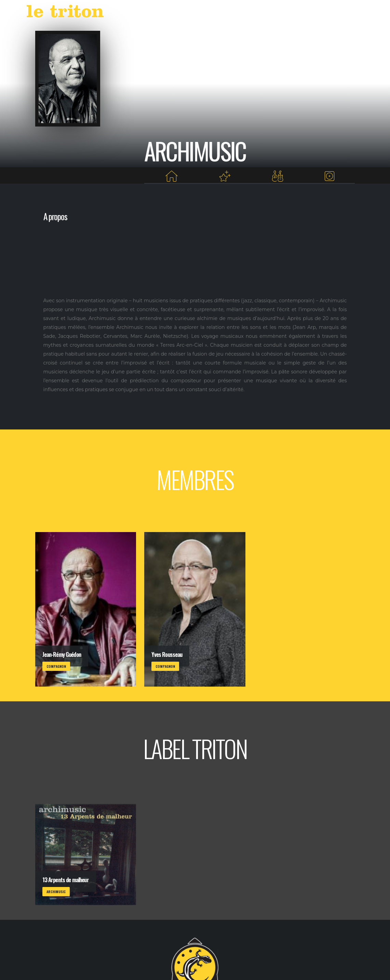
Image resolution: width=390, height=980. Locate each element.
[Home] (171, 176)
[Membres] (278, 176)
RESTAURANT (287, 13)
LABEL (240, 13)
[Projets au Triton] (225, 176)
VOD (259, 13)
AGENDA (213, 13)
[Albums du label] (329, 176)
